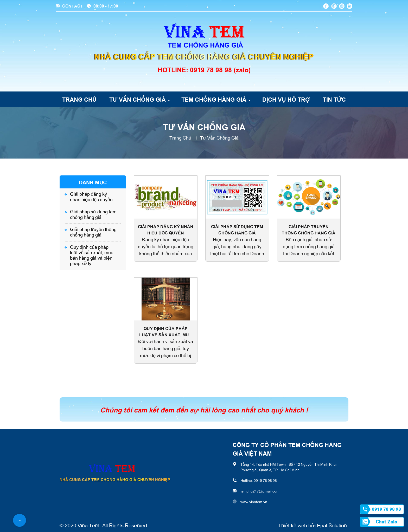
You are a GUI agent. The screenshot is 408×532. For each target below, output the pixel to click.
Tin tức (334, 99)
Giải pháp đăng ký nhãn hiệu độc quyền (91, 196)
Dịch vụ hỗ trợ (286, 99)
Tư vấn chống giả (138, 99)
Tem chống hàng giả (214, 99)
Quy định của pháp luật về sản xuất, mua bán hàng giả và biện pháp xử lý (92, 255)
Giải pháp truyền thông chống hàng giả (93, 232)
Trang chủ (79, 99)
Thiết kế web (293, 525)
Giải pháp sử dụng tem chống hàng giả (93, 214)
